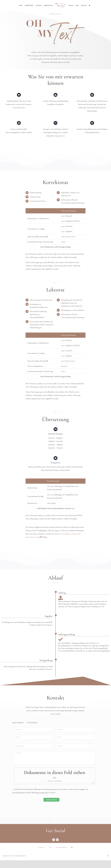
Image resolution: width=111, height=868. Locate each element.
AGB (50, 847)
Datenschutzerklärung (61, 847)
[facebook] (54, 840)
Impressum (41, 847)
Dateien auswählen (55, 781)
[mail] (57, 840)
